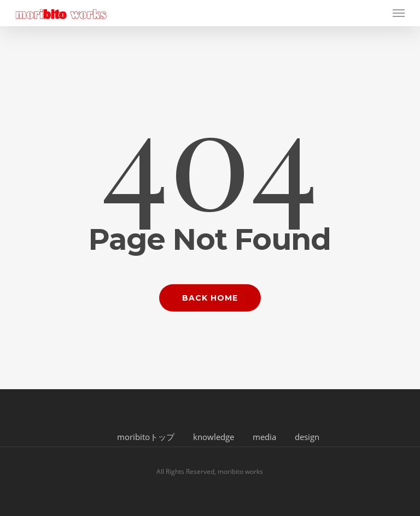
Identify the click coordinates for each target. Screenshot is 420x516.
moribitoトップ (146, 437)
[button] (399, 13)
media (264, 437)
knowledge (214, 437)
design (307, 437)
